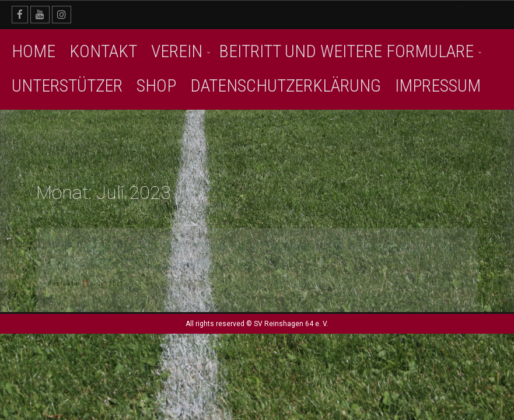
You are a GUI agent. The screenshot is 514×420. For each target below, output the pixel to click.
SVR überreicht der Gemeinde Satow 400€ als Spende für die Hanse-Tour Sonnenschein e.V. (251, 256)
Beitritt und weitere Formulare (346, 51)
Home (34, 51)
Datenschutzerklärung (286, 85)
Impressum (438, 85)
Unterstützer (67, 85)
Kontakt (103, 51)
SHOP (156, 85)
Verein (177, 51)
